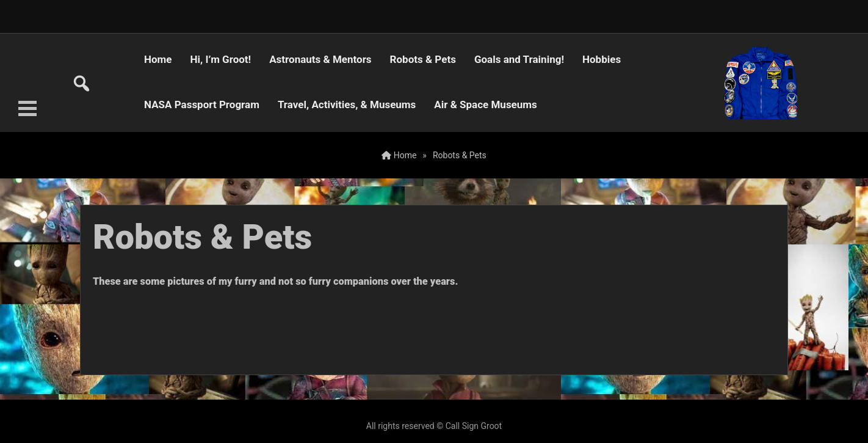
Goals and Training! (519, 59)
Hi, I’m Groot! (221, 59)
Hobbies (602, 59)
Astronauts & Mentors (320, 59)
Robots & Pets (423, 59)
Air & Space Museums (485, 104)
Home (158, 59)
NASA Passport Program (202, 104)
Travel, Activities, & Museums (347, 104)
